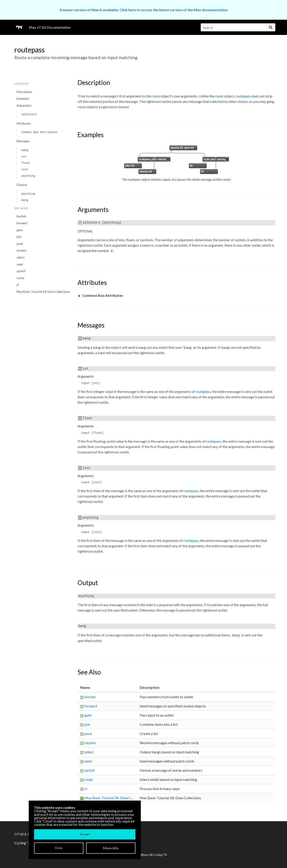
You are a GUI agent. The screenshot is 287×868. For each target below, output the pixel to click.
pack (20, 244)
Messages (23, 141)
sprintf (21, 271)
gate (20, 230)
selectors (29, 114)
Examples (23, 99)
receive (21, 250)
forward (22, 223)
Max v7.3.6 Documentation (50, 27)
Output (22, 185)
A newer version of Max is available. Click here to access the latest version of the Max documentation (143, 10)
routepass (243, 96)
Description (24, 92)
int (24, 157)
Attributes (24, 123)
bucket (21, 216)
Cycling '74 (160, 855)
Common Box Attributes (39, 132)
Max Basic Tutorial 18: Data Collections (43, 292)
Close (59, 848)
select (21, 257)
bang (25, 150)
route (20, 278)
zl (18, 285)
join (19, 237)
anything (28, 176)
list (25, 169)
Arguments (24, 106)
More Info (111, 848)
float (26, 163)
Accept (85, 834)
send (20, 264)
